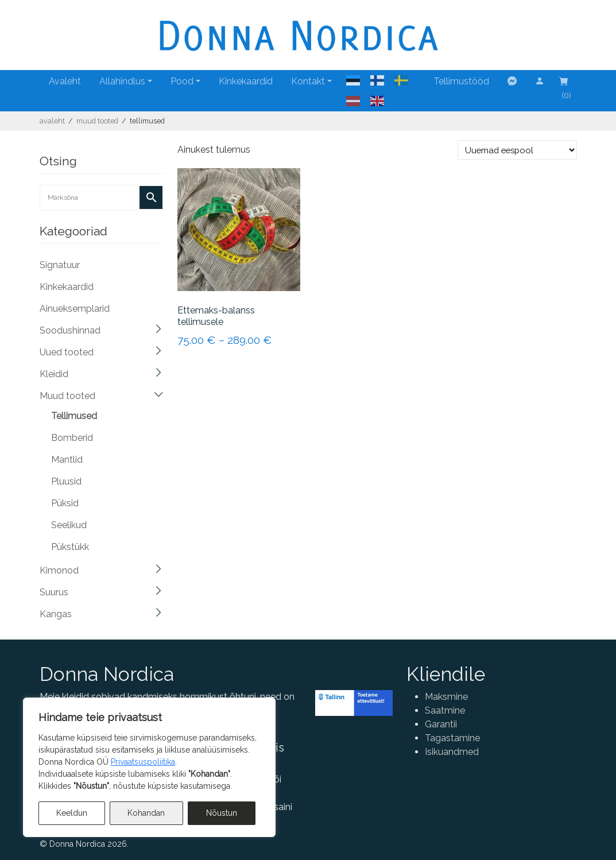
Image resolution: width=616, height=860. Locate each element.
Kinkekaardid (246, 81)
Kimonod (59, 570)
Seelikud (69, 525)
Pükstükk (70, 547)
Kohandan (146, 813)
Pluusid (66, 481)
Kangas (56, 614)
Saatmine (445, 710)
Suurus (54, 592)
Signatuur (60, 265)
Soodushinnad (70, 330)
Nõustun (222, 813)
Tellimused (74, 416)
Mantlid (67, 460)
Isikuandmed (452, 752)
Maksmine (446, 697)
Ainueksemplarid (75, 309)
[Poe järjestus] (517, 150)
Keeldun (72, 813)
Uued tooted (67, 352)
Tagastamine (452, 738)
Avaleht (65, 81)
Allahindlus (122, 81)
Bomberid (72, 438)
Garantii (441, 724)
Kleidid (54, 374)
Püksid (65, 503)
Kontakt (308, 81)
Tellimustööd (461, 81)
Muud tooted (97, 121)
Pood (182, 81)
